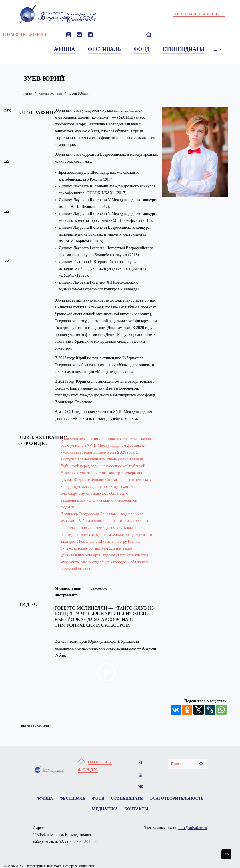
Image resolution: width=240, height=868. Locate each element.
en (7, 161)
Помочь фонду (26, 35)
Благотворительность (86, 812)
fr (7, 261)
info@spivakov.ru (193, 832)
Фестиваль (101, 799)
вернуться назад (42, 725)
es (6, 211)
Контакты (169, 812)
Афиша (70, 799)
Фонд (130, 799)
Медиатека (135, 812)
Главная (30, 93)
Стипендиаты (162, 799)
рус (8, 110)
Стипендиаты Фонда (61, 93)
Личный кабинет (199, 14)
